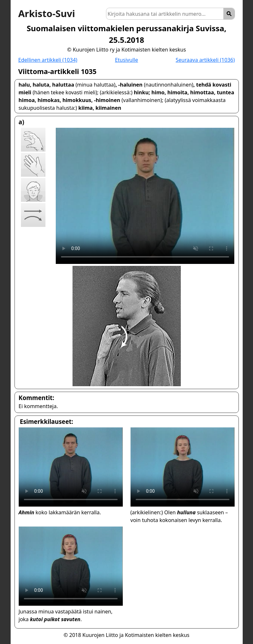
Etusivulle (127, 60)
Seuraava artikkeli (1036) (205, 60)
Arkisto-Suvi (47, 14)
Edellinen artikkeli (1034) (48, 60)
